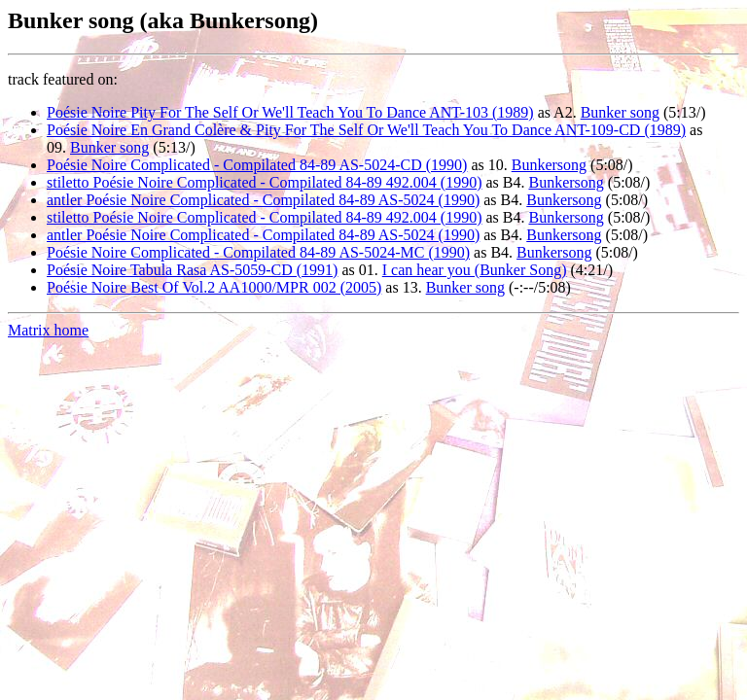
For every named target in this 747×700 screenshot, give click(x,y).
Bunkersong (549, 165)
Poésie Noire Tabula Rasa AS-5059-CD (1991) (192, 270)
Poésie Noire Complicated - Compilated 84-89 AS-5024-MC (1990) (258, 252)
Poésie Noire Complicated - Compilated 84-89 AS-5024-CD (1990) (257, 165)
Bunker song (620, 112)
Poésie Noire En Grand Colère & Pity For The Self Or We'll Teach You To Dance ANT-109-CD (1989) (366, 130)
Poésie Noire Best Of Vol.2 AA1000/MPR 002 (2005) (214, 287)
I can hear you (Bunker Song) (475, 270)
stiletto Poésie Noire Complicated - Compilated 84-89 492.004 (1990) (264, 182)
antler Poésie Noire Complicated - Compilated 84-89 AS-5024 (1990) (263, 200)
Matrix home (48, 330)
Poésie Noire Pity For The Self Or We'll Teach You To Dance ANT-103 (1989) (290, 112)
